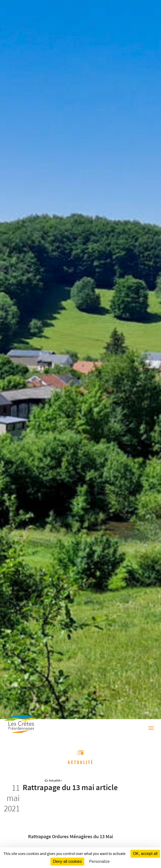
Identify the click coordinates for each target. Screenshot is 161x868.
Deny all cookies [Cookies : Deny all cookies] (67, 861)
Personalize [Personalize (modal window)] (99, 861)
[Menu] (151, 728)
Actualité (55, 780)
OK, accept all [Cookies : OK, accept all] (145, 854)
